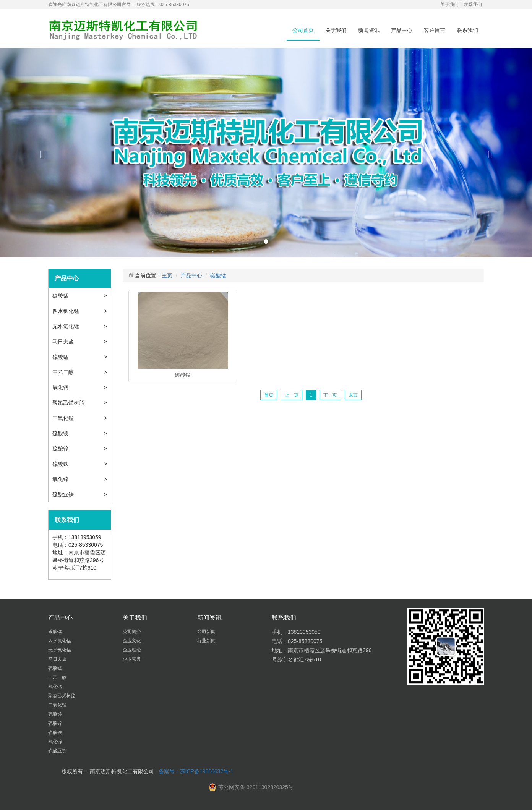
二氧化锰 (64, 418)
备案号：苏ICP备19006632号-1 (196, 771)
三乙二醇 (64, 372)
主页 (167, 275)
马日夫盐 (64, 342)
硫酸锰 (61, 357)
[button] (40, 153)
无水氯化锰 (66, 326)
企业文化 (132, 641)
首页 (269, 395)
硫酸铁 (61, 464)
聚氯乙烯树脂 (69, 403)
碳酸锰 (61, 296)
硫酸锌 (61, 449)
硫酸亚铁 (64, 494)
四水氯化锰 (66, 311)
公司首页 (303, 30)
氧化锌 (61, 479)
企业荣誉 (132, 659)
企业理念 (132, 650)
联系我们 (473, 5)
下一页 (330, 395)
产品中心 (402, 30)
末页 (353, 395)
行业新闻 (207, 641)
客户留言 (435, 30)
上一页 (292, 395)
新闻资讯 (369, 30)
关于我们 (449, 5)
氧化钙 (61, 387)
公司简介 (132, 632)
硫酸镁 (61, 433)
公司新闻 (207, 632)
